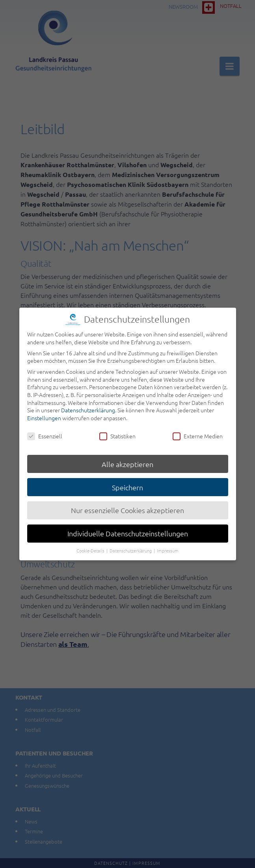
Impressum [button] (168, 548)
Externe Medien (198, 433)
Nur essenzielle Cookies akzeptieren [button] (128, 508)
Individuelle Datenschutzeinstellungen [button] (128, 531)
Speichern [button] (128, 485)
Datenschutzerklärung (88, 408)
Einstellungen (44, 415)
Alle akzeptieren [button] (128, 461)
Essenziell (45, 433)
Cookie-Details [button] (91, 548)
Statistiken (117, 433)
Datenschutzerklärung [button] (131, 548)
